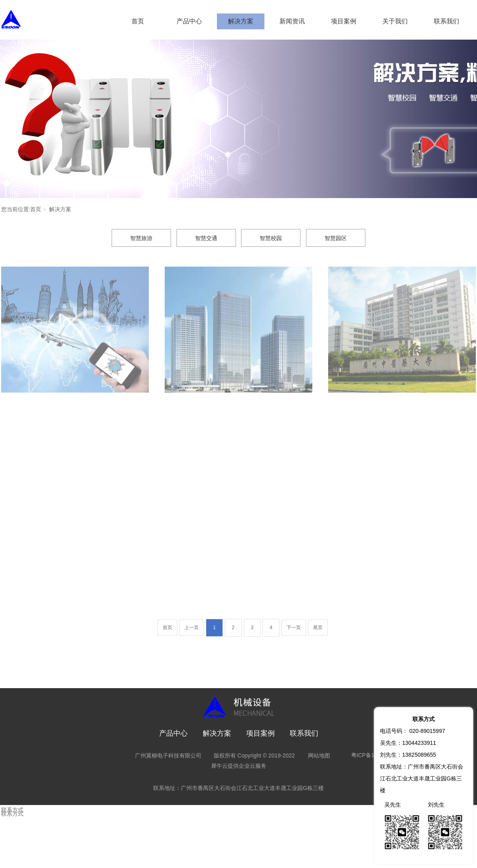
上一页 (192, 628)
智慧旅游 (141, 238)
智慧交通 (206, 238)
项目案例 (344, 21)
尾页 (318, 628)
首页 (138, 21)
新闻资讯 (292, 21)
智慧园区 (336, 238)
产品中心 (189, 21)
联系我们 (447, 21)
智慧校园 (271, 238)
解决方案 (241, 21)
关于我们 (395, 21)
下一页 (294, 628)
